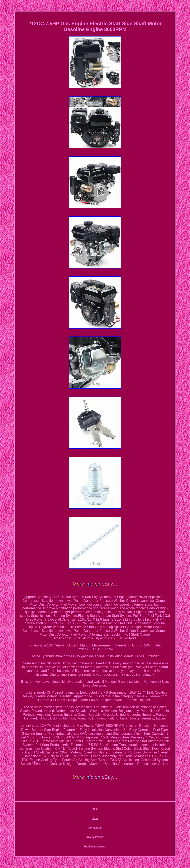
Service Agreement (95, 847)
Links (95, 818)
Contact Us (95, 828)
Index (95, 809)
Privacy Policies (95, 837)
